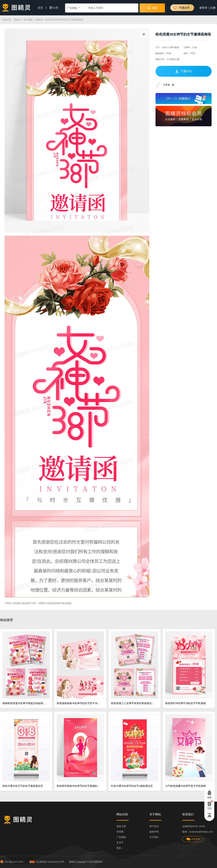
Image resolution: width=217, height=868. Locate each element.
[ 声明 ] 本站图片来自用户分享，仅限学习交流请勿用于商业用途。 (39, 603)
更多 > (120, 848)
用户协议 (154, 826)
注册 (213, 8)
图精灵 (17, 20)
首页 (42, 8)
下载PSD (183, 71)
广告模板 (121, 837)
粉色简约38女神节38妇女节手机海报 (186, 703)
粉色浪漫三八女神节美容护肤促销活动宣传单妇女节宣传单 (133, 703)
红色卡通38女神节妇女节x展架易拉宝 (132, 786)
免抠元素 (121, 826)
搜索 (152, 8)
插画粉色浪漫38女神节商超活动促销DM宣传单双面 (25, 703)
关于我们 (154, 837)
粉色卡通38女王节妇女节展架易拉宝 (23, 786)
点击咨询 (193, 839)
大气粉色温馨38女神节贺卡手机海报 (186, 786)
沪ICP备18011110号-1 (12, 861)
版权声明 (154, 832)
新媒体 (39, 20)
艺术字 (120, 843)
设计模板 (28, 20)
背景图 (120, 832)
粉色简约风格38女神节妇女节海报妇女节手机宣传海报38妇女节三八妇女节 (79, 786)
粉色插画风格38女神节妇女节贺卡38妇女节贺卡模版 (79, 703)
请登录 (203, 8)
